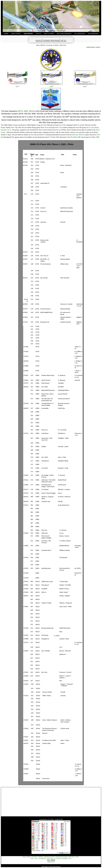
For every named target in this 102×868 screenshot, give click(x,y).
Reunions (29, 857)
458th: (26, 111)
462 (85, 87)
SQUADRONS (28, 34)
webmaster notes (93, 47)
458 (52, 87)
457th (77, 857)
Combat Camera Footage (62, 857)
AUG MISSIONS (93, 34)
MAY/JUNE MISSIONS (64, 34)
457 (18, 87)
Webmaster (51, 862)
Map (51, 127)
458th (32, 859)
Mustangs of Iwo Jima (49, 857)
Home (24, 857)
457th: (21, 111)
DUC (99, 135)
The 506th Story (42, 859)
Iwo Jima (91, 127)
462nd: (32, 111)
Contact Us (35, 857)
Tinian (46, 127)
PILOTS (38, 34)
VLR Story (41, 857)
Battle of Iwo (72, 857)
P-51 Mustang (58, 859)
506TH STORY (16, 34)
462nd (36, 859)
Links (70, 859)
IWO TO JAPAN (49, 34)
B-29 (44, 135)
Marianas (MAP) (78, 135)
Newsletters (65, 859)
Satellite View (58, 127)
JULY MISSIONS (79, 34)
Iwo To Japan (50, 859)
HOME (6, 34)
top (51, 865)
